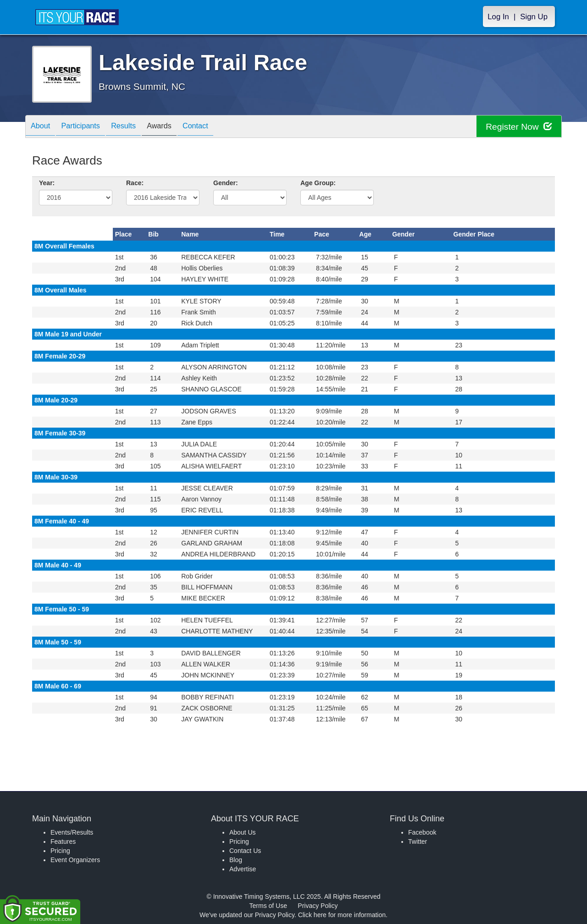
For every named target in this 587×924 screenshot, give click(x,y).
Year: (47, 183)
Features (63, 841)
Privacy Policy (318, 906)
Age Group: (318, 183)
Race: (135, 183)
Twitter (418, 841)
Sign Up (534, 17)
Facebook (422, 832)
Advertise (243, 869)
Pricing (60, 851)
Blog (236, 860)
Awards (176, 127)
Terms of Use (268, 906)
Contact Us (245, 851)
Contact (216, 127)
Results (135, 127)
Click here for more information (342, 915)
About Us (243, 832)
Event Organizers (75, 860)
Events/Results (72, 832)
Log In (498, 17)
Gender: (226, 183)
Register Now (518, 127)
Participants (88, 127)
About (43, 127)
